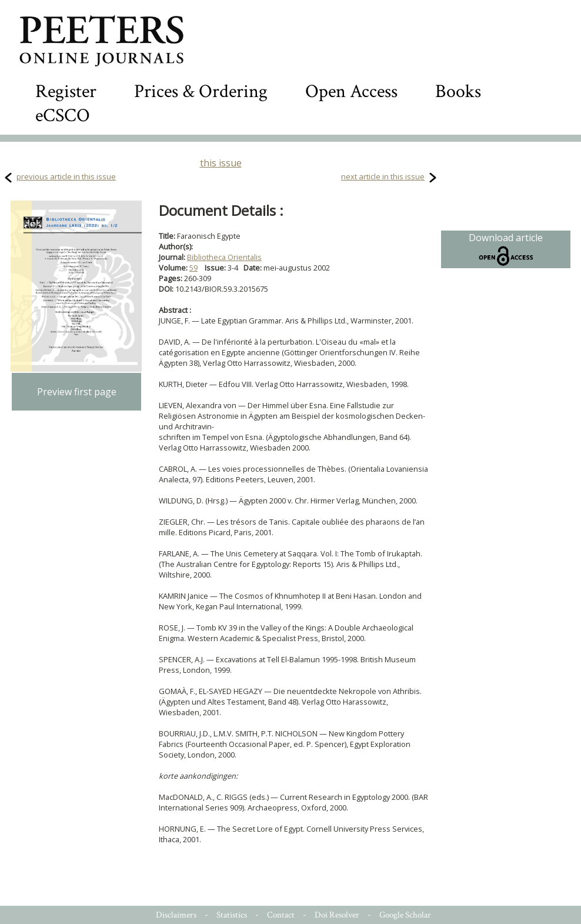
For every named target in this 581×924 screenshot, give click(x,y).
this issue (221, 163)
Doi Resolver (337, 915)
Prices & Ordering (201, 91)
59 (193, 268)
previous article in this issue (66, 176)
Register (66, 91)
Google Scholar (405, 915)
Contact (281, 915)
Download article (506, 249)
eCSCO (63, 116)
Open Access (351, 91)
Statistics (232, 915)
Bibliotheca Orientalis (224, 257)
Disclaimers (176, 915)
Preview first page (77, 392)
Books (458, 91)
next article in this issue (383, 176)
